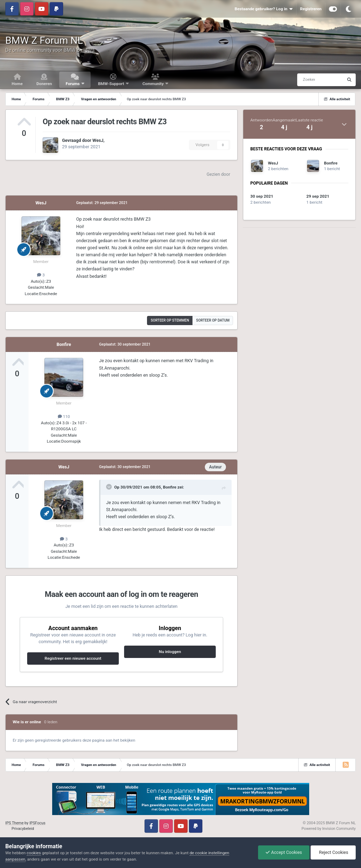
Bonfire (64, 344)
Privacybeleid (23, 829)
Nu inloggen (170, 652)
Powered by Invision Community (329, 829)
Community (154, 84)
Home (17, 84)
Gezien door (218, 174)
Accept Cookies (284, 852)
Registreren (311, 9)
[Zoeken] (307, 80)
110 (64, 417)
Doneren (44, 84)
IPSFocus (37, 823)
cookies (34, 853)
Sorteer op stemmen (170, 320)
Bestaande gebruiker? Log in (263, 9)
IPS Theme (14, 823)
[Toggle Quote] (110, 487)
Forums (73, 84)
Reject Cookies (333, 852)
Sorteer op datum (213, 320)
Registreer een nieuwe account (73, 658)
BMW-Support (112, 84)
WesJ (98, 140)
